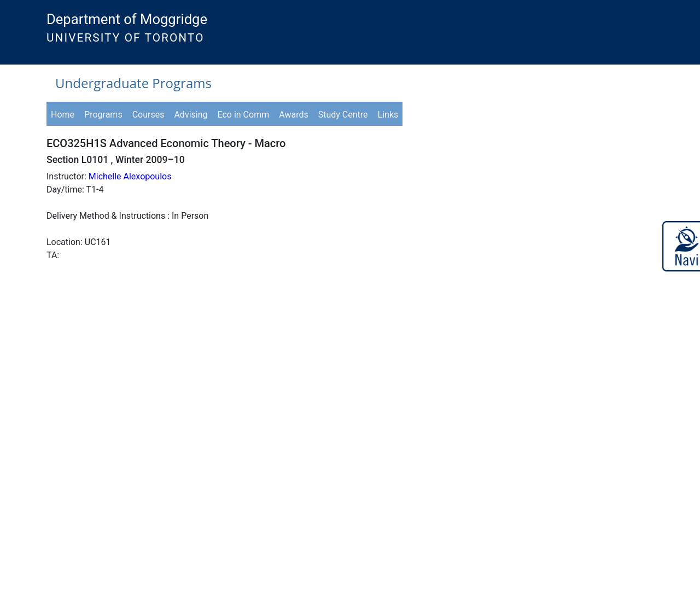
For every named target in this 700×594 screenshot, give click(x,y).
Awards (293, 115)
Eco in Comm (244, 115)
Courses (148, 115)
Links (388, 115)
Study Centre (343, 115)
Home (63, 115)
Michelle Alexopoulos (130, 176)
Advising (191, 115)
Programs (103, 115)
